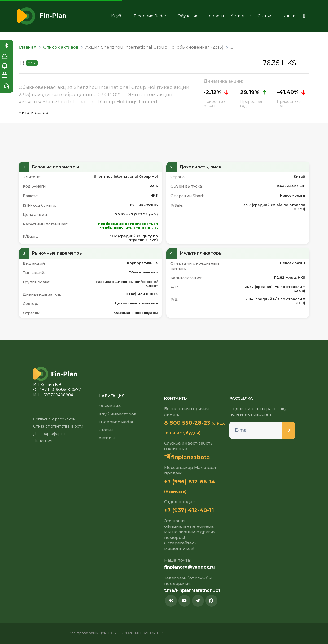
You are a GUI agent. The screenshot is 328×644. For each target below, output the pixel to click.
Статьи (266, 16)
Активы (241, 16)
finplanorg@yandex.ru (189, 567)
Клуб (118, 16)
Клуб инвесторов (118, 414)
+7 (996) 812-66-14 (190, 482)
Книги (289, 16)
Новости (215, 16)
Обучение (188, 16)
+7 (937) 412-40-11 (189, 510)
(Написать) (175, 491)
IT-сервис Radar (151, 16)
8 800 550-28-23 (187, 423)
